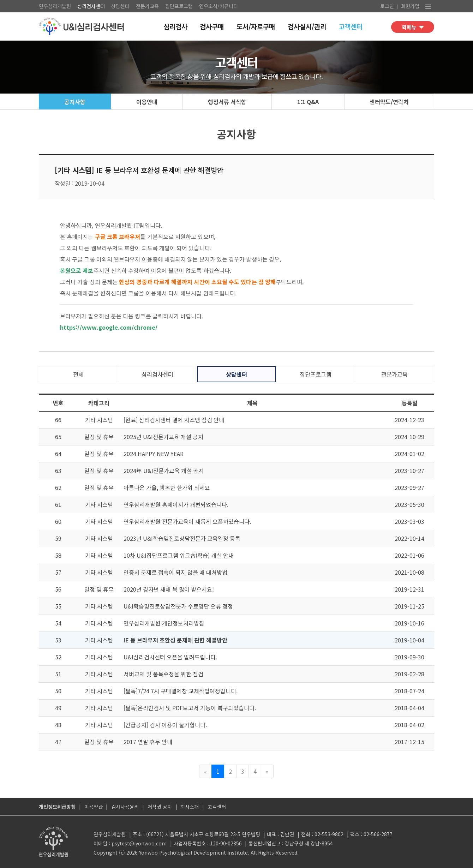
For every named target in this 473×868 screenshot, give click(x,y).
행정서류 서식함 (227, 102)
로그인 (387, 6)
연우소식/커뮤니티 (218, 6)
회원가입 (410, 6)
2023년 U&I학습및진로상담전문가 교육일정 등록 (182, 538)
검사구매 (212, 26)
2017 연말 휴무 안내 (148, 742)
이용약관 (94, 807)
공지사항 (75, 102)
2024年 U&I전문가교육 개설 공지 (164, 471)
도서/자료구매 (256, 26)
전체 (78, 374)
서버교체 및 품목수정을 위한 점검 (163, 674)
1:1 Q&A (308, 102)
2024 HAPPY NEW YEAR (154, 454)
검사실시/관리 (307, 26)
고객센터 (351, 26)
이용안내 (147, 102)
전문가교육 (147, 6)
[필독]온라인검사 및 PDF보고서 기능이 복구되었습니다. (190, 708)
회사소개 (190, 807)
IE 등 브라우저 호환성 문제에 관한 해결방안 (175, 640)
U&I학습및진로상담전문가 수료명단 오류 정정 (178, 606)
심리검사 (175, 26)
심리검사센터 (91, 6)
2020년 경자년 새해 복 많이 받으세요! (169, 589)
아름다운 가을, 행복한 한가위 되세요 (167, 487)
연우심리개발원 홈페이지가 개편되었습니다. (176, 504)
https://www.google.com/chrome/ (109, 327)
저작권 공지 (160, 807)
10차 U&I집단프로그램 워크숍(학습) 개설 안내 (179, 555)
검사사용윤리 (125, 807)
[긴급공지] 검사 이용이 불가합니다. (165, 725)
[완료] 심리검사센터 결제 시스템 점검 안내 (174, 420)
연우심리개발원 (55, 6)
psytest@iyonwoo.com (139, 843)
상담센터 (120, 6)
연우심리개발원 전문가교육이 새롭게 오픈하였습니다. (187, 521)
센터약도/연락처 (389, 102)
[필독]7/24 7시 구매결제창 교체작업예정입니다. (181, 691)
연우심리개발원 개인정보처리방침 (164, 623)
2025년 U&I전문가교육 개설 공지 (163, 437)
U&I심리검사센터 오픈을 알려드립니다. (170, 657)
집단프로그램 (179, 6)
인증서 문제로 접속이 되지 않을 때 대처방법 (175, 572)
